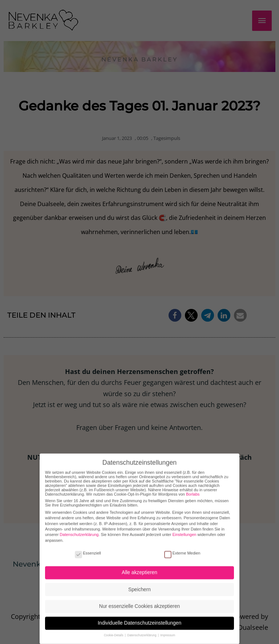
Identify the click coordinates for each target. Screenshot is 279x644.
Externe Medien (182, 546)
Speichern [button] (139, 582)
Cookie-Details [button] (114, 628)
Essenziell (88, 546)
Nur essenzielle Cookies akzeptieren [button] (139, 599)
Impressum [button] (168, 628)
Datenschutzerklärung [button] (142, 628)
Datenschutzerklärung (79, 527)
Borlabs (193, 487)
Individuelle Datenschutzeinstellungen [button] (139, 616)
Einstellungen (184, 527)
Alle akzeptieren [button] (139, 565)
